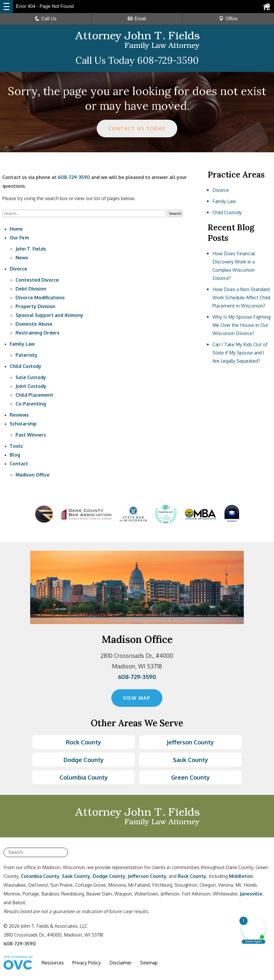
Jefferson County (190, 742)
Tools (16, 446)
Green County (190, 777)
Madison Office (33, 475)
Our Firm (19, 238)
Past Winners (31, 435)
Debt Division (31, 289)
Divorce (18, 269)
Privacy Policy (87, 963)
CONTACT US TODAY (137, 129)
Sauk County (190, 760)
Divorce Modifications (40, 298)
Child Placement (34, 395)
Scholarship (23, 424)
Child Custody (25, 366)
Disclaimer (120, 963)
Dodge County (84, 760)
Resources (53, 963)
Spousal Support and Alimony (49, 315)
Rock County (84, 742)
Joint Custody (31, 386)
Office (228, 19)
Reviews (19, 415)
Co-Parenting (31, 404)
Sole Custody (31, 377)
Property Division (35, 306)
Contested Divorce (37, 280)
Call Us (46, 19)
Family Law (22, 344)
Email (137, 19)
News (22, 258)
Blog (15, 455)
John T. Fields (31, 249)
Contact (19, 464)
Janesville (251, 894)
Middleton (241, 876)
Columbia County (84, 777)
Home (16, 229)
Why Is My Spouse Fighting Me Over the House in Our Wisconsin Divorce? (241, 325)
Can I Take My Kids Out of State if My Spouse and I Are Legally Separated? (240, 353)
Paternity (27, 355)
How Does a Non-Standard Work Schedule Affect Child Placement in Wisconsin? (241, 298)
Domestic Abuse (34, 324)
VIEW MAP (137, 698)
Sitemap (149, 963)
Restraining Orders (38, 333)
